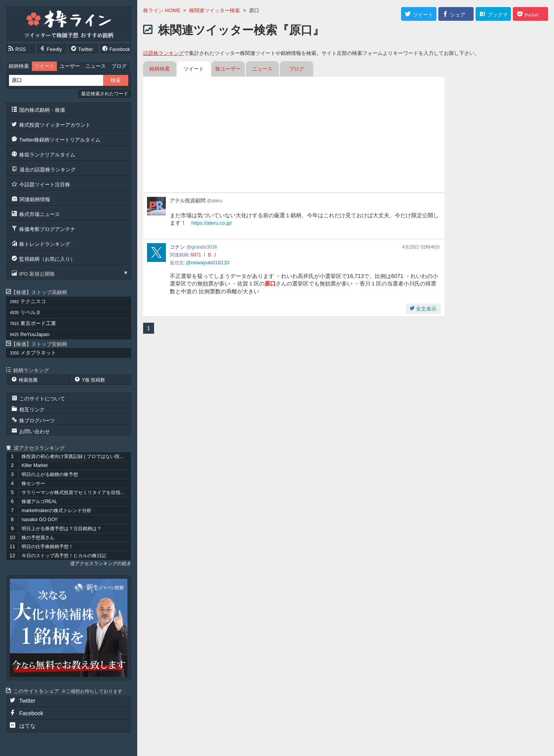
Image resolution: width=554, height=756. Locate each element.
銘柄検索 (19, 66)
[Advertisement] (294, 136)
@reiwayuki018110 (208, 263)
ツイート (44, 66)
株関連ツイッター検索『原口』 (241, 30)
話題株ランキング (163, 53)
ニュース (96, 66)
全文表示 (426, 309)
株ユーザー (228, 69)
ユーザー (70, 66)
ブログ (119, 66)
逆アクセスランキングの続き (101, 563)
